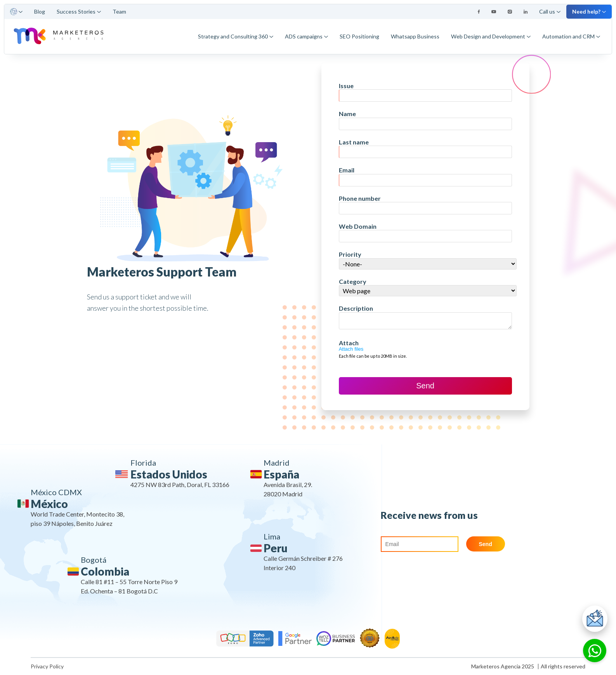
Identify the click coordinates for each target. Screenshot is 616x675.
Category (353, 281)
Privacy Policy (47, 666)
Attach (349, 343)
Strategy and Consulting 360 (236, 36)
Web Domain (358, 226)
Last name (354, 142)
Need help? (589, 11)
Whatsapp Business (415, 36)
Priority (350, 254)
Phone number (360, 198)
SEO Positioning (359, 36)
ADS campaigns (306, 36)
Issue (346, 86)
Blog (40, 11)
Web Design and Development (491, 36)
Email (347, 170)
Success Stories (79, 11)
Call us (550, 11)
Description (356, 308)
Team (119, 11)
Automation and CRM (571, 36)
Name (347, 114)
